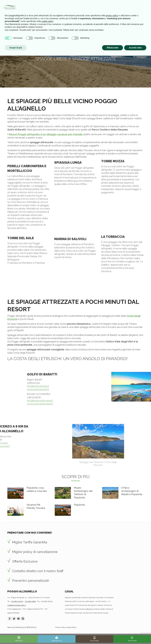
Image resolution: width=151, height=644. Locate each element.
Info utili (120, 6)
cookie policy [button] (47, 610)
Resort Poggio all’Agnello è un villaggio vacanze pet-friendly (46, 134)
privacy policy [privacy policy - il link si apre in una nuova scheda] (112, 604)
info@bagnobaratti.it (138, 386)
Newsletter (107, 6)
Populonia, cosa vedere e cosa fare (37, 489)
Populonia (79, 505)
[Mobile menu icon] (145, 6)
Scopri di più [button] (16, 636)
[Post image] (15, 493)
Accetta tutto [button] (135, 636)
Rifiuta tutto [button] (113, 636)
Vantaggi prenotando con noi (82, 6)
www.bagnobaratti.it (138, 389)
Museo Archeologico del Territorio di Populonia (83, 493)
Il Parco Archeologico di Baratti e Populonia (132, 491)
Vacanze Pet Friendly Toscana (36, 506)
